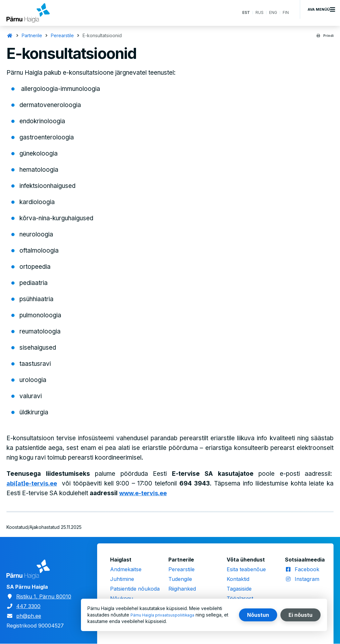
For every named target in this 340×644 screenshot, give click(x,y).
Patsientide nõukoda (135, 589)
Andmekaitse (126, 569)
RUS (257, 13)
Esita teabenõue (246, 569)
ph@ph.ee (29, 616)
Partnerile (32, 35)
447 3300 (28, 606)
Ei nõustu (300, 615)
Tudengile (180, 579)
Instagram (307, 579)
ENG (272, 13)
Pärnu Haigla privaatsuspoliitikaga (166, 615)
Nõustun (258, 615)
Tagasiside (239, 589)
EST (243, 13)
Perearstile (62, 35)
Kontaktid (238, 579)
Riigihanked (182, 589)
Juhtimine (122, 579)
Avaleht (10, 36)
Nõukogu (122, 598)
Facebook (307, 569)
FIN (285, 13)
